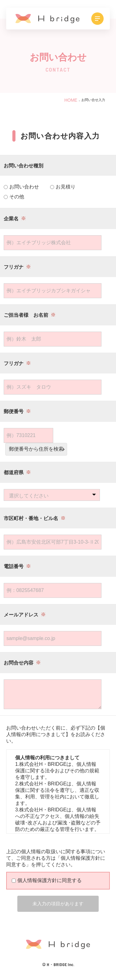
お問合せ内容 (19, 663)
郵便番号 (14, 411)
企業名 (11, 219)
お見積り (63, 187)
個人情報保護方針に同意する (47, 880)
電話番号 (14, 566)
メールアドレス (21, 615)
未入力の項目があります (58, 904)
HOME (71, 100)
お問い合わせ (21, 187)
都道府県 (14, 472)
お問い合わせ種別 (24, 166)
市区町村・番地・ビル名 (31, 518)
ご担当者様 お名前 (26, 315)
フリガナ (14, 267)
